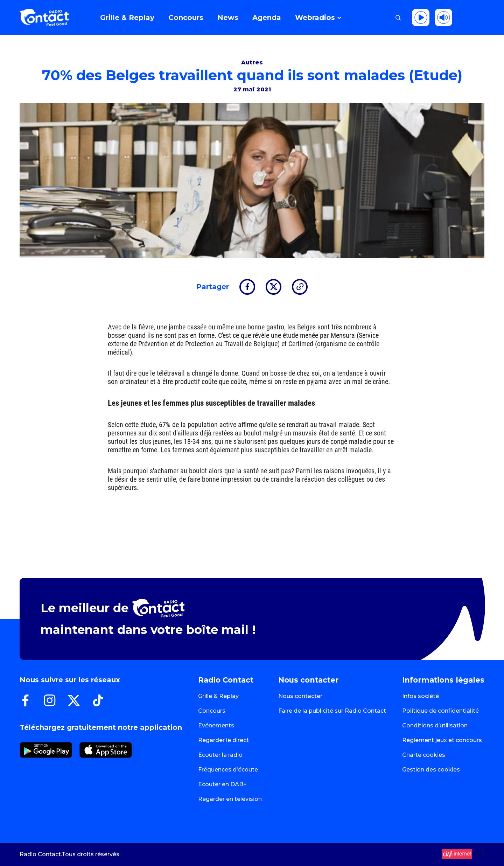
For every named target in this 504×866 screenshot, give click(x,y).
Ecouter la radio (220, 755)
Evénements (216, 725)
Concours (212, 711)
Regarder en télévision (230, 799)
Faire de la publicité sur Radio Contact (332, 711)
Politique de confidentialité (440, 711)
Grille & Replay (218, 696)
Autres (252, 62)
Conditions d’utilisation (435, 725)
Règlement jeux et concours (442, 740)
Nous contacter (300, 696)
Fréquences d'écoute (228, 770)
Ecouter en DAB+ (222, 784)
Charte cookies (424, 755)
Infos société (421, 696)
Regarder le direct (223, 740)
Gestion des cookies (431, 770)
